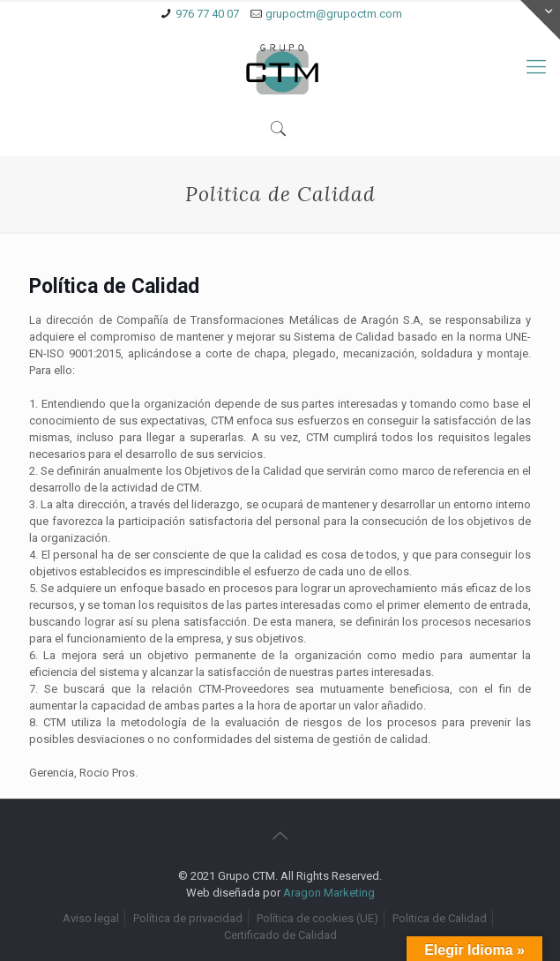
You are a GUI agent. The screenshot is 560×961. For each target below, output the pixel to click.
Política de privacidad (188, 918)
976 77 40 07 (207, 14)
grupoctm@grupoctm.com (334, 14)
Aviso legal (91, 918)
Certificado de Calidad (280, 935)
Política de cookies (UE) (317, 918)
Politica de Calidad (440, 918)
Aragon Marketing (329, 893)
